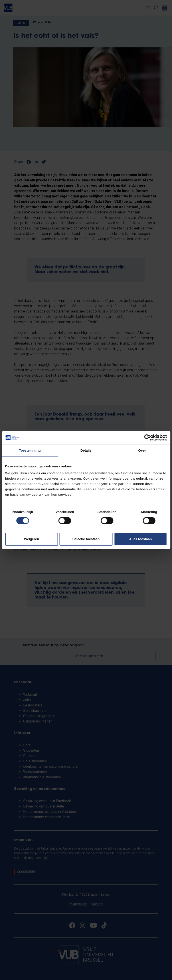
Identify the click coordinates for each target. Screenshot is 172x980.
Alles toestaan (140, 539)
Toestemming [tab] (30, 450)
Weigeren (31, 539)
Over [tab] (142, 450)
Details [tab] (86, 450)
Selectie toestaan (86, 539)
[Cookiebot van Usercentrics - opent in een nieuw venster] (147, 438)
